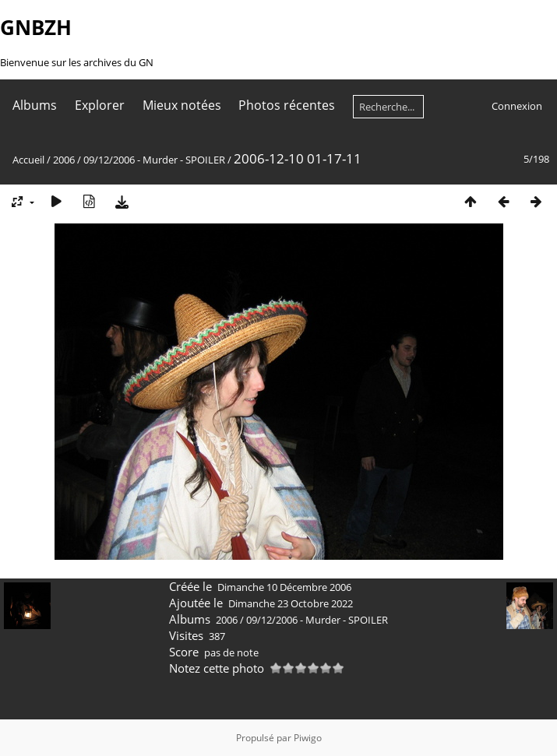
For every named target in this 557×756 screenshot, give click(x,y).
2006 (64, 160)
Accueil (28, 160)
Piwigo (308, 738)
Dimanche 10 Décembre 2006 (284, 587)
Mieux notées (182, 105)
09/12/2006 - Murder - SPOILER (154, 160)
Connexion (517, 106)
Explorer (100, 105)
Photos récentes (287, 105)
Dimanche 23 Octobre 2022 (291, 603)
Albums (35, 105)
